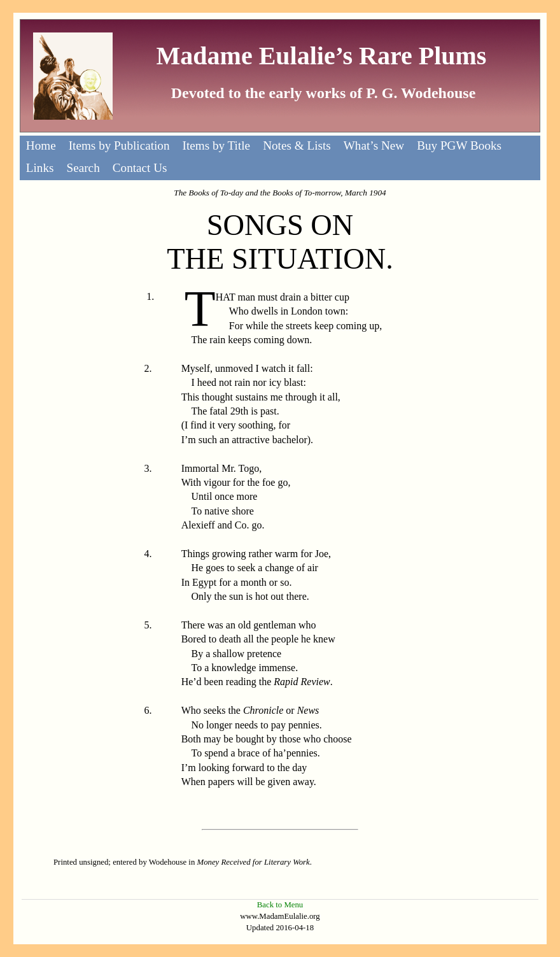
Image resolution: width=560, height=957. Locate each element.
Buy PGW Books (459, 145)
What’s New (374, 145)
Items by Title (217, 145)
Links (40, 168)
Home (41, 145)
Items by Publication (119, 145)
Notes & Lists (297, 145)
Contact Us (140, 168)
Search (83, 168)
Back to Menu (280, 905)
